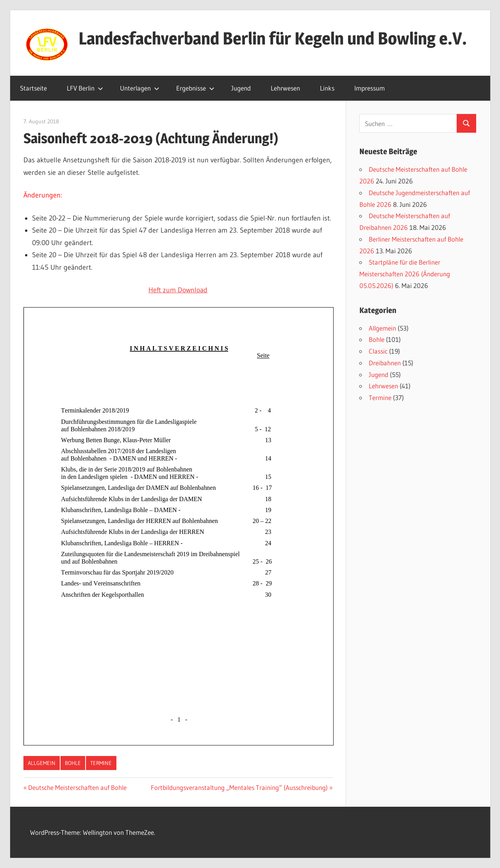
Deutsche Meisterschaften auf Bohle (77, 787)
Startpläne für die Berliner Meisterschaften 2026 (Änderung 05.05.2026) (405, 274)
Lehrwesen (285, 88)
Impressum (370, 88)
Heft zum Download (178, 290)
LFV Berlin (85, 88)
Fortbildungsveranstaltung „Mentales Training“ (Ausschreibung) (239, 787)
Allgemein (42, 763)
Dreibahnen (385, 363)
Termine (101, 763)
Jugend (241, 88)
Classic (378, 351)
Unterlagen (140, 88)
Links (327, 88)
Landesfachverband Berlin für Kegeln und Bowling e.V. (273, 38)
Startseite (33, 88)
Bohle (73, 763)
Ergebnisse (195, 88)
